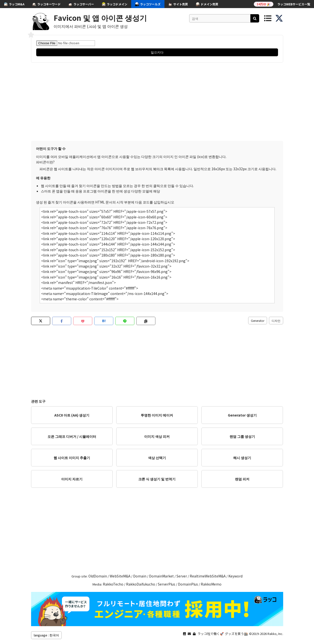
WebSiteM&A (120, 576)
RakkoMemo (211, 584)
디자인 (276, 321)
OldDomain (98, 576)
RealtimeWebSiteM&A (208, 576)
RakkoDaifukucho (141, 584)
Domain (140, 576)
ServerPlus (167, 584)
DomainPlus (188, 584)
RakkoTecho (113, 584)
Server (182, 576)
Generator (258, 321)
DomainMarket (161, 576)
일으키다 (157, 52)
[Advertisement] (157, 102)
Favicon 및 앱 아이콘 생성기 (100, 18)
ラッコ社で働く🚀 (211, 634)
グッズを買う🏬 (236, 634)
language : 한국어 (46, 635)
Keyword (235, 576)
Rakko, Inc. (275, 634)
